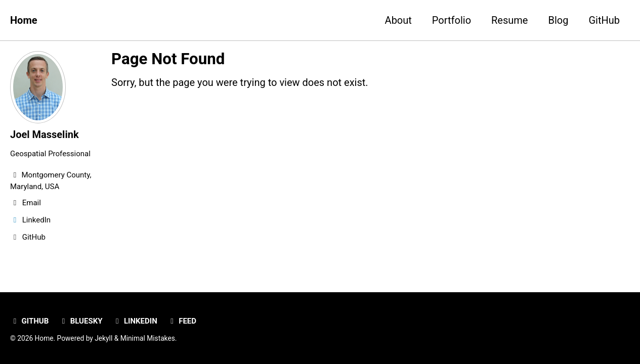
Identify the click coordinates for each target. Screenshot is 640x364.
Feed (182, 321)
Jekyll (103, 338)
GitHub (604, 20)
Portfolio (452, 20)
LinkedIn (135, 321)
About (398, 20)
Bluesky (80, 321)
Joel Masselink (45, 134)
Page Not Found (168, 59)
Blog (558, 20)
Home (24, 20)
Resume (509, 20)
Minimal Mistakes (148, 338)
